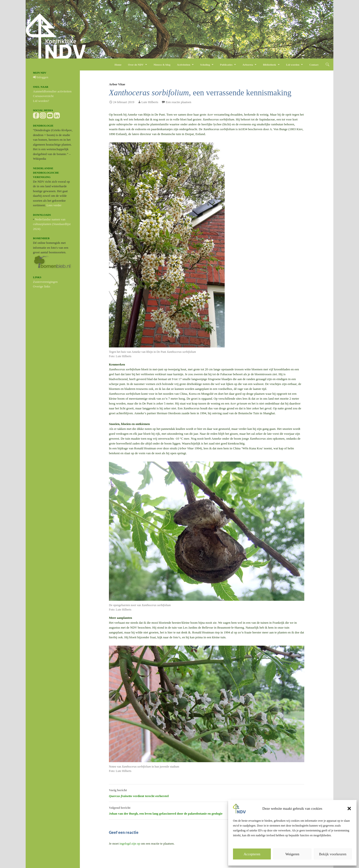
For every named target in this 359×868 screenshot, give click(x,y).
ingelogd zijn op (130, 843)
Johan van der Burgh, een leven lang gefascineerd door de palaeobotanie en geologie (207, 810)
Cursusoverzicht (43, 96)
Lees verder (54, 205)
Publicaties (226, 65)
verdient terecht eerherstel (207, 792)
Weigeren (292, 854)
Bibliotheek (270, 65)
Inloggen (41, 77)
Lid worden (293, 65)
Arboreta (248, 65)
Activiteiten (183, 65)
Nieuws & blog (162, 65)
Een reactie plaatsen (179, 102)
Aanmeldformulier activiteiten (52, 91)
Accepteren (252, 854)
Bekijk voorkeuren (333, 854)
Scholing (205, 65)
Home (118, 65)
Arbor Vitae (117, 84)
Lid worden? (41, 101)
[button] (349, 809)
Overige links (42, 286)
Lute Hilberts (150, 102)
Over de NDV (136, 65)
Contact (314, 65)
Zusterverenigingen (45, 282)
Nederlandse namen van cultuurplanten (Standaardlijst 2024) (52, 224)
